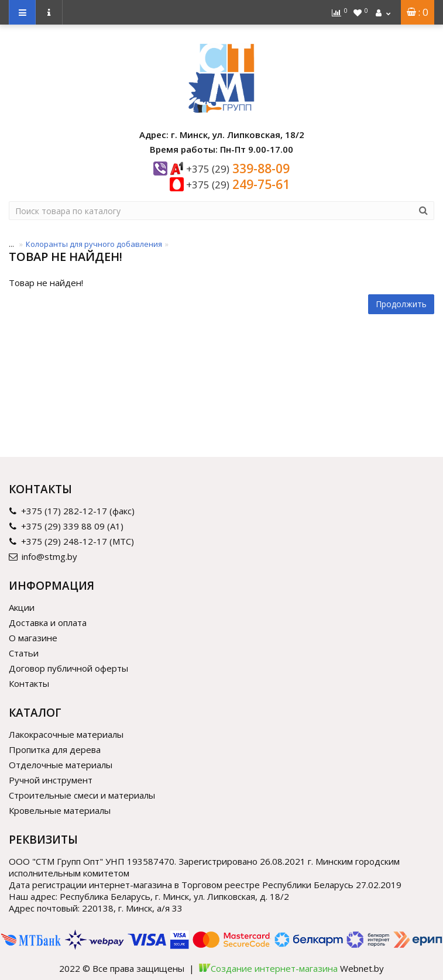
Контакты (29, 683)
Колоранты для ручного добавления (94, 244)
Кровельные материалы (60, 810)
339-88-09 (238, 169)
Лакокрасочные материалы (66, 734)
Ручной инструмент (51, 780)
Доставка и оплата (48, 623)
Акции (22, 607)
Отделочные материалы (61, 765)
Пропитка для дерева (55, 749)
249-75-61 (238, 184)
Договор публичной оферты (68, 668)
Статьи (24, 653)
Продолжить (401, 304)
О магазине (33, 638)
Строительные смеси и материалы (82, 795)
